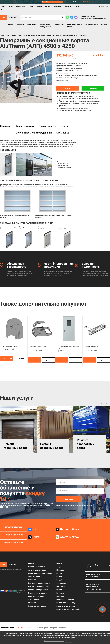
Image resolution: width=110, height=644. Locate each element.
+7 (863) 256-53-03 (88, 16)
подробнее (21, 358)
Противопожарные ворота (75, 26)
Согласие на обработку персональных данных (66, 604)
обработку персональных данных (81, 505)
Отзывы (77, 7)
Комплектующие (92, 25)
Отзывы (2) (63, 133)
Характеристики (25, 126)
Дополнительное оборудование (34, 133)
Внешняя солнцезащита (38, 590)
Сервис (32, 7)
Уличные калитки (35, 577)
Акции (10, 7)
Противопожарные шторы (39, 586)
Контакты (5, 10)
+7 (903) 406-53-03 (14, 543)
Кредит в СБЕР (93, 88)
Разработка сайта (7, 628)
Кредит (47, 7)
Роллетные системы (37, 567)
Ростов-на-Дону (103, 7)
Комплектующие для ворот (39, 593)
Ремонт (39, 7)
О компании (57, 7)
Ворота (11, 25)
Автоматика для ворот (37, 570)
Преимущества (48, 126)
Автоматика (32, 25)
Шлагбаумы (59, 25)
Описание (6, 126)
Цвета (64, 126)
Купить (68, 88)
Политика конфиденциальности (65, 598)
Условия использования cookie (54, 641)
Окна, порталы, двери (37, 606)
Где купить (67, 7)
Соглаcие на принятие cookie (68, 609)
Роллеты (20, 25)
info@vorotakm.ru (14, 527)
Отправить (69, 499)
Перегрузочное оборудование (46, 26)
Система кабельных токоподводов (36, 598)
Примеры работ (21, 7)
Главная (3, 7)
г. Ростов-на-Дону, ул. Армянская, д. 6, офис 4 (94, 18)
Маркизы (105, 25)
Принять (69, 641)
